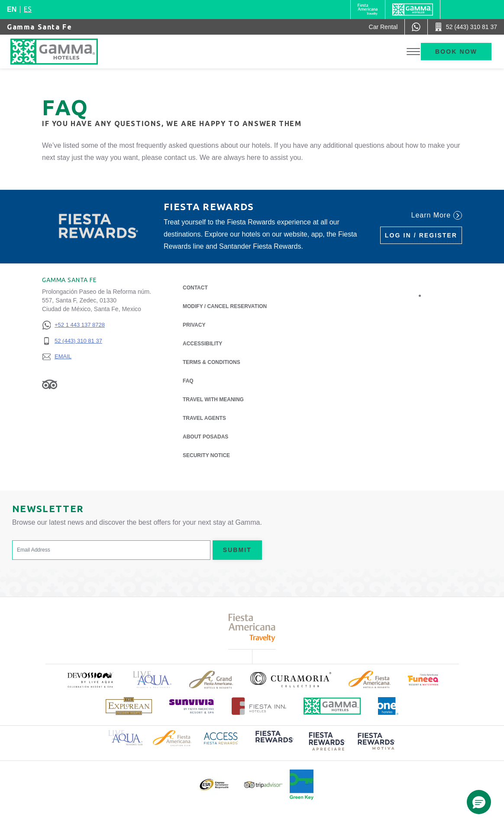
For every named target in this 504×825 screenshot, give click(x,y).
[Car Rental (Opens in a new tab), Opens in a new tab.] (383, 27)
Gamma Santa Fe (39, 27)
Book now (456, 52)
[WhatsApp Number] (416, 27)
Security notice (206, 455)
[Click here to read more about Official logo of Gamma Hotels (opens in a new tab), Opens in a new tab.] (332, 706)
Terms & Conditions (212, 362)
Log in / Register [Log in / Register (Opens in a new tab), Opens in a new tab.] (421, 235)
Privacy (194, 324)
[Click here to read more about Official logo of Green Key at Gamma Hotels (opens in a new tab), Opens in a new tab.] (302, 785)
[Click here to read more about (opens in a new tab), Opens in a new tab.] (90, 680)
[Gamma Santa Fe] (63, 52)
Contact (195, 288)
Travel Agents (204, 418)
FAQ (188, 381)
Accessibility (202, 344)
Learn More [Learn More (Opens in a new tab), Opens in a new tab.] (437, 215)
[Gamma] (413, 10)
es (28, 9)
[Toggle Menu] (413, 52)
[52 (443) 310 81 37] (73, 341)
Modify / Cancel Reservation (225, 306)
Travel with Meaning (213, 400)
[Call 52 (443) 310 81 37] (466, 27)
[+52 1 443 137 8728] (73, 325)
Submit (237, 550)
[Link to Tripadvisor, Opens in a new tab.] (50, 384)
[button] (479, 802)
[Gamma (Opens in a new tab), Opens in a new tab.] (368, 10)
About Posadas (205, 436)
